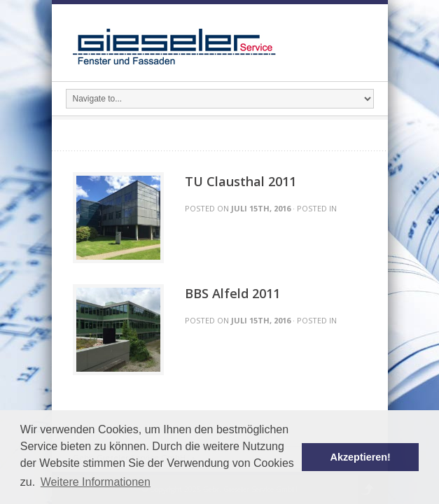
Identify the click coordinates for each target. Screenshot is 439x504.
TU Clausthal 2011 (241, 181)
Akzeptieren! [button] (361, 457)
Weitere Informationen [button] (96, 482)
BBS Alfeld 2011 (232, 293)
